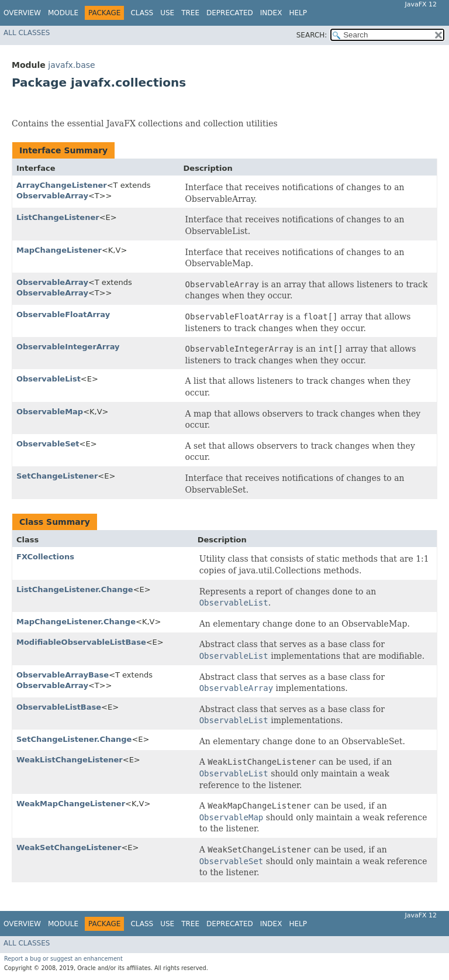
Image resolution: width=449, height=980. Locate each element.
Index (271, 13)
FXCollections (45, 557)
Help (298, 13)
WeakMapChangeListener (71, 804)
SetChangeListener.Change (74, 739)
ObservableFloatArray (63, 314)
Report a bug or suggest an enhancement (63, 959)
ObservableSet (48, 444)
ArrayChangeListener (62, 185)
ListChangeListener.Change (75, 589)
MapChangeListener (59, 250)
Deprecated (230, 13)
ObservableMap (50, 412)
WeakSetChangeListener (69, 847)
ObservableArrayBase (63, 675)
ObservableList (49, 379)
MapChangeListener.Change (76, 622)
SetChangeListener (57, 476)
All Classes (27, 33)
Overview (22, 13)
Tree (190, 13)
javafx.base (71, 65)
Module (63, 13)
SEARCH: (312, 35)
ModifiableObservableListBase (81, 642)
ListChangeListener (58, 217)
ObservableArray (52, 196)
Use (167, 13)
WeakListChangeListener (70, 760)
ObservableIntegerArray (68, 347)
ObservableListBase (59, 707)
